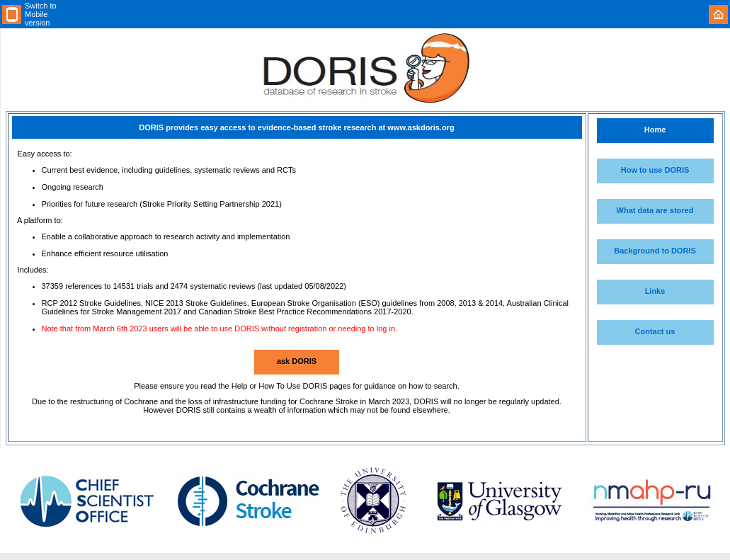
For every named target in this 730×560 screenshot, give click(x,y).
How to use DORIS (655, 170)
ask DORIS (297, 361)
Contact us (655, 331)
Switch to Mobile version (41, 14)
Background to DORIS (655, 251)
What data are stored (655, 210)
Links (655, 291)
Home (655, 130)
